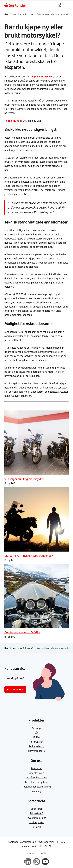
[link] (7, 5)
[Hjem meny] (67, 5)
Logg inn (60, 5)
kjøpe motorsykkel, (43, 76)
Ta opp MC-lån (13, 121)
